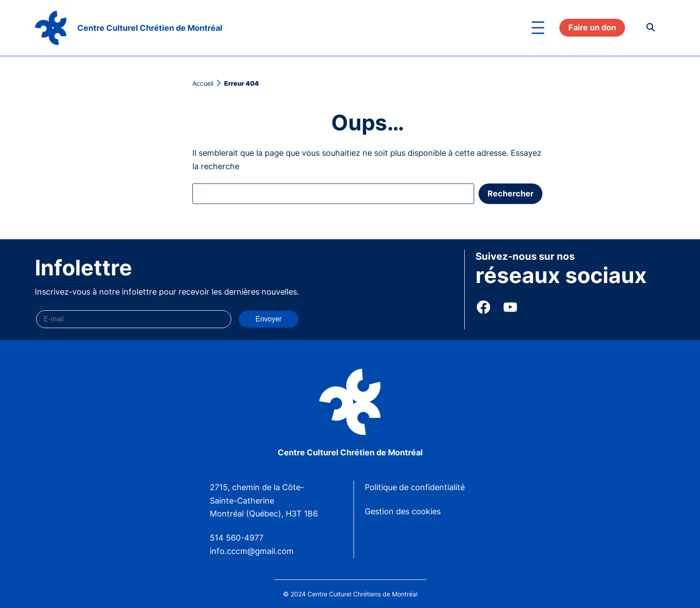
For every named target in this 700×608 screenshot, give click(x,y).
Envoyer (269, 319)
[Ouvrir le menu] (538, 28)
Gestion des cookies (403, 511)
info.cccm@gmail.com (252, 551)
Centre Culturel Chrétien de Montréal (150, 28)
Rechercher (510, 194)
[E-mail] (133, 319)
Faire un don (592, 27)
